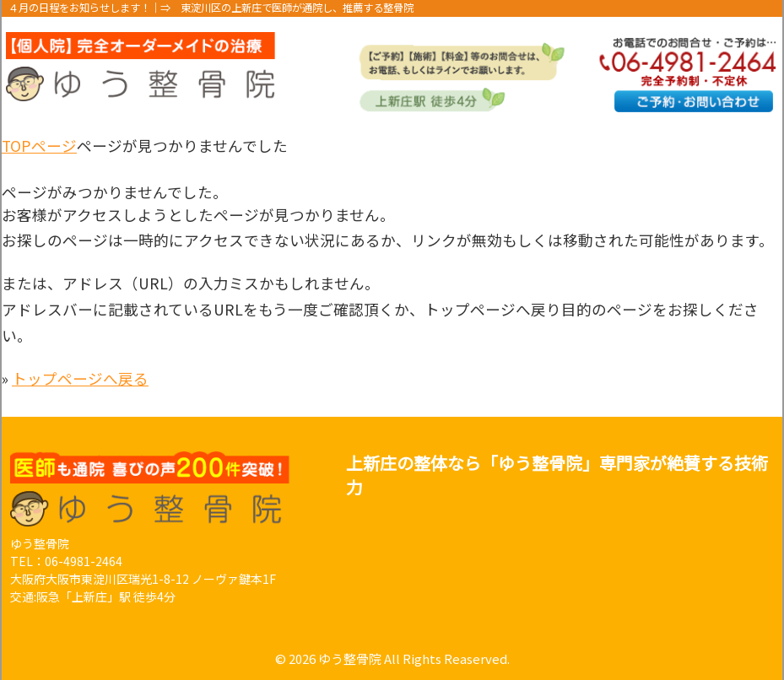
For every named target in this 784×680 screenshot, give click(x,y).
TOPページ (39, 146)
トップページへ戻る (80, 378)
